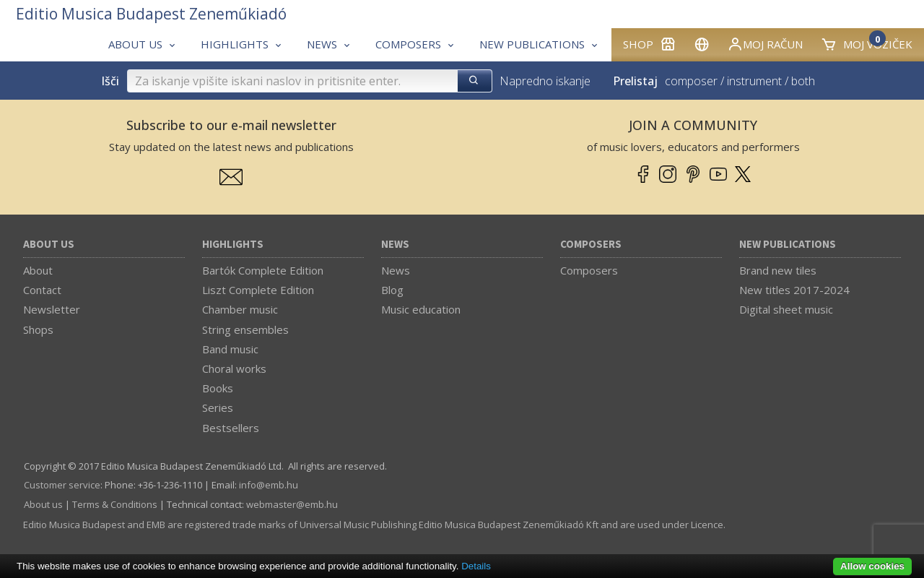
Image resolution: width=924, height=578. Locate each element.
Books (218, 388)
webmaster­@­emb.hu (292, 504)
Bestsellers (231, 428)
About (38, 270)
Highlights (233, 245)
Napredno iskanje (545, 81)
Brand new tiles (778, 270)
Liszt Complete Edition (258, 290)
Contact (42, 290)
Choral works (234, 368)
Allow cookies (872, 566)
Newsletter (52, 309)
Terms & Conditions (115, 504)
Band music (230, 349)
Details (476, 566)
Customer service (62, 485)
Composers (591, 245)
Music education (421, 309)
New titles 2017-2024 (794, 290)
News (395, 245)
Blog (392, 290)
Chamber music (240, 309)
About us (49, 245)
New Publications (788, 245)
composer (691, 81)
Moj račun (765, 44)
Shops (38, 329)
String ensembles (245, 329)
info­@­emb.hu (269, 485)
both (803, 81)
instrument (754, 81)
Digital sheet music (786, 309)
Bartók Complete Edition (263, 270)
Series (218, 407)
